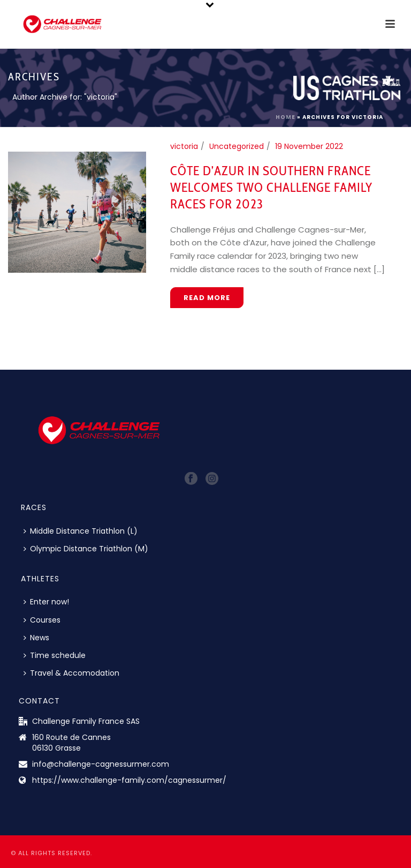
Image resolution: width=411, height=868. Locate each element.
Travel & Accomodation (71, 673)
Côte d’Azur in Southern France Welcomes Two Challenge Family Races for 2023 (271, 187)
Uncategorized (237, 146)
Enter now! (46, 602)
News (36, 638)
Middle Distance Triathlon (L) (81, 531)
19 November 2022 (309, 146)
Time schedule (55, 655)
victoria (184, 146)
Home (286, 117)
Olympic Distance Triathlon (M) (86, 549)
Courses (42, 620)
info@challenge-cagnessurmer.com (101, 764)
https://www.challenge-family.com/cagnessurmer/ (129, 780)
